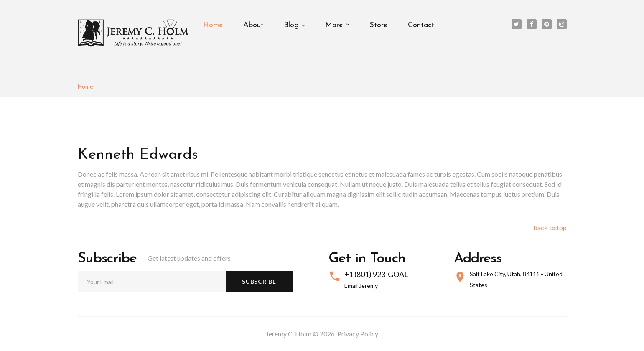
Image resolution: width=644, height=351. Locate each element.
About (253, 25)
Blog (291, 25)
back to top (550, 228)
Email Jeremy (361, 286)
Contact (421, 25)
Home (213, 25)
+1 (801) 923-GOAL (376, 274)
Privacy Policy (358, 334)
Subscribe (259, 281)
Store (379, 25)
